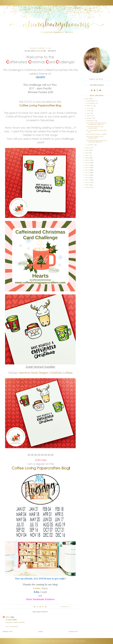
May (89, 113)
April (89, 116)
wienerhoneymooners (41, 641)
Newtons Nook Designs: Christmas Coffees (46, 373)
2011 (87, 180)
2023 (87, 150)
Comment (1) (65, 607)
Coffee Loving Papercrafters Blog (40, 105)
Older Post (73, 632)
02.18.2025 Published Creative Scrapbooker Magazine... (97, 123)
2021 (87, 155)
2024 (87, 148)
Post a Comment (12, 626)
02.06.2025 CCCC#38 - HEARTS (97, 134)
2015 (87, 170)
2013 (87, 175)
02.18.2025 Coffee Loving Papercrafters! (95, 127)
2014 (87, 173)
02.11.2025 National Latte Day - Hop (97, 131)
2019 (87, 160)
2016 (87, 168)
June (89, 111)
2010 (87, 182)
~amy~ (8, 617)
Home (41, 632)
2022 (87, 153)
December (91, 101)
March (90, 118)
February (91, 121)
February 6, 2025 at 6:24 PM (15, 622)
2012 (87, 177)
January (91, 145)
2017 (87, 165)
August (90, 106)
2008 (87, 187)
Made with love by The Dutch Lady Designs (69, 641)
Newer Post (8, 632)
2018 (87, 163)
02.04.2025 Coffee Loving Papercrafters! (95, 137)
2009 (87, 185)
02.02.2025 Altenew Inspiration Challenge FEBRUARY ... (97, 141)
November (91, 103)
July (89, 108)
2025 (87, 99)
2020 (87, 158)
